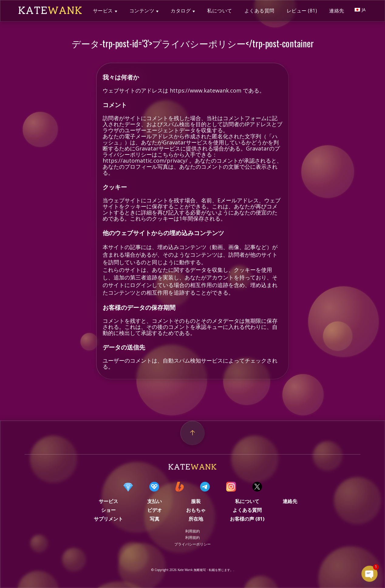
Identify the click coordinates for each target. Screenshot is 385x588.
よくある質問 (259, 11)
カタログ (181, 11)
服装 (196, 501)
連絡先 (337, 11)
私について (220, 11)
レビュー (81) (302, 11)
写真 (155, 519)
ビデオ (155, 510)
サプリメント (108, 519)
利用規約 (192, 531)
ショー (108, 510)
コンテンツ (142, 11)
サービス (103, 11)
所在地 (196, 519)
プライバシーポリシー (192, 544)
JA (360, 10)
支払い (155, 501)
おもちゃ (196, 510)
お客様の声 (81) (247, 519)
